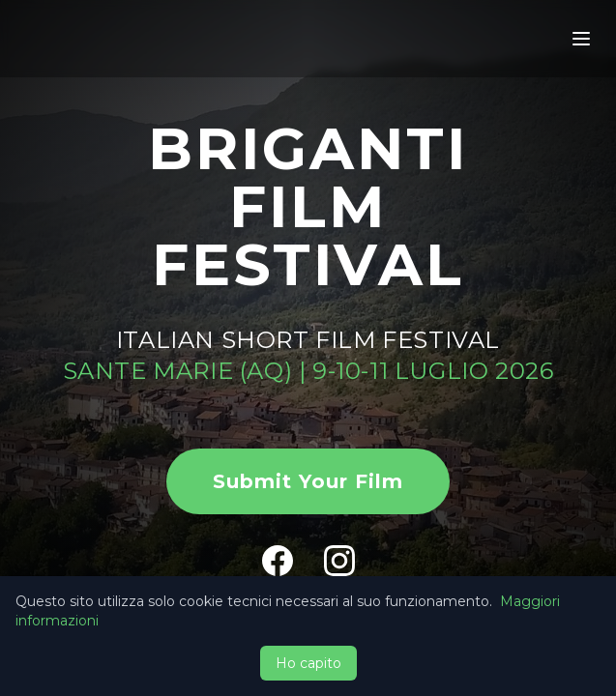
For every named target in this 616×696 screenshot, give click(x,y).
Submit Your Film (308, 481)
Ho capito (308, 663)
